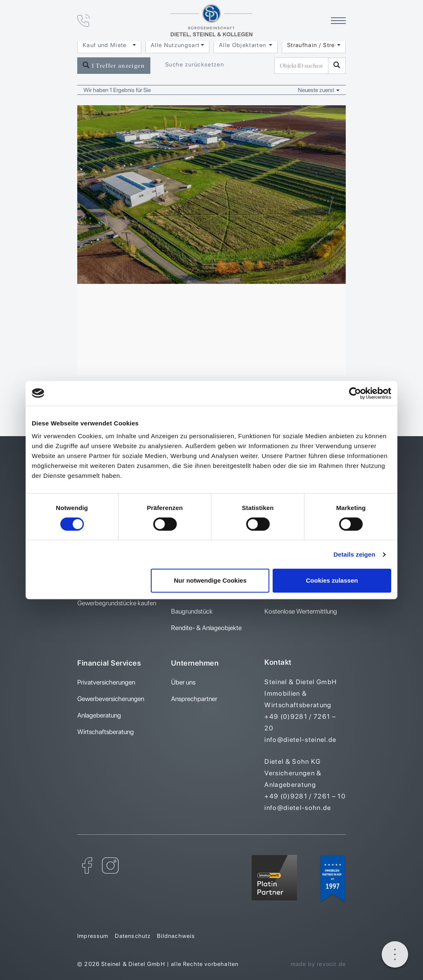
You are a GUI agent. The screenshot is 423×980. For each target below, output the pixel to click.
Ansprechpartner (194, 699)
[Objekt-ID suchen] (303, 66)
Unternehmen (195, 663)
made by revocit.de (318, 964)
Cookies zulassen (332, 580)
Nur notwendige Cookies (210, 580)
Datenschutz (133, 936)
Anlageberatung (99, 715)
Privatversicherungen (106, 682)
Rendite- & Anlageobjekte (206, 628)
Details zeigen (354, 554)
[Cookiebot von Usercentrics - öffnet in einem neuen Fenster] (355, 393)
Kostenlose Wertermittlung (301, 611)
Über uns (183, 682)
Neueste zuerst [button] (319, 90)
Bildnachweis (176, 936)
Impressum (93, 936)
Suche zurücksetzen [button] (195, 64)
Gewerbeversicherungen (111, 699)
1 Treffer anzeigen (114, 65)
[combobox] (109, 45)
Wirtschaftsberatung (106, 732)
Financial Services (109, 663)
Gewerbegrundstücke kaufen (117, 603)
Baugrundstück (192, 611)
